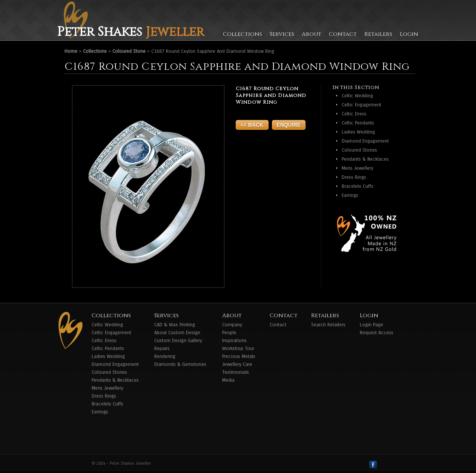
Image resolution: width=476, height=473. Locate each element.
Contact (343, 34)
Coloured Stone (129, 51)
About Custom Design (177, 333)
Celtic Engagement (362, 105)
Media (228, 380)
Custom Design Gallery (178, 341)
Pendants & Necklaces (365, 159)
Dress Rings (354, 177)
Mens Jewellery (358, 168)
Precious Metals (239, 356)
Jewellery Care (237, 364)
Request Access (377, 333)
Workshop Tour (238, 349)
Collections (243, 34)
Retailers (378, 34)
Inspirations (234, 341)
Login (409, 34)
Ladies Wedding (358, 132)
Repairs (162, 349)
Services (282, 34)
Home (71, 51)
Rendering (165, 356)
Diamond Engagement (365, 141)
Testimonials (236, 372)
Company (232, 325)
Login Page (372, 325)
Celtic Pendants (358, 123)
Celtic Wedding (357, 96)
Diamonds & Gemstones (180, 364)
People (229, 333)
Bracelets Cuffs (358, 186)
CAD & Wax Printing (175, 325)
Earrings (350, 195)
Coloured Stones (359, 150)
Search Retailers (328, 325)
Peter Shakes (131, 32)
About (312, 34)
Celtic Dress (354, 114)
